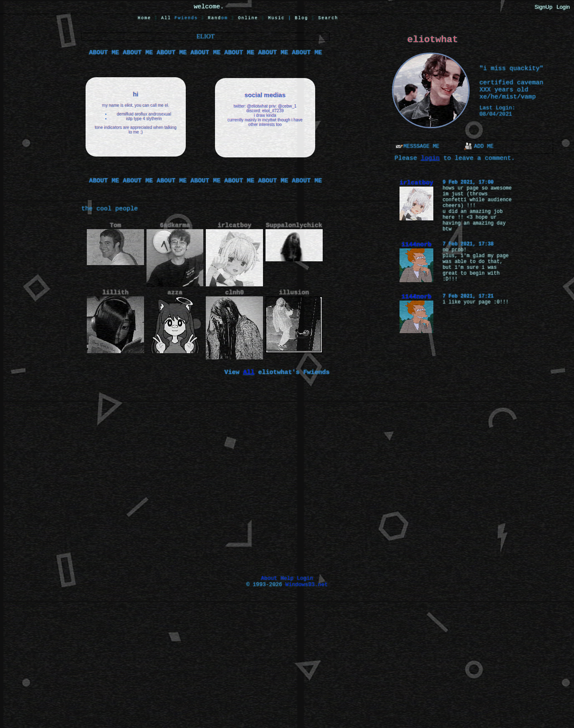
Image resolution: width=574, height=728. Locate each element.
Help (287, 578)
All (180, 18)
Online (248, 18)
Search (328, 18)
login (430, 158)
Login (563, 7)
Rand (218, 18)
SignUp (544, 7)
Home (144, 18)
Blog (301, 18)
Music (276, 18)
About (269, 578)
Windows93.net (307, 585)
